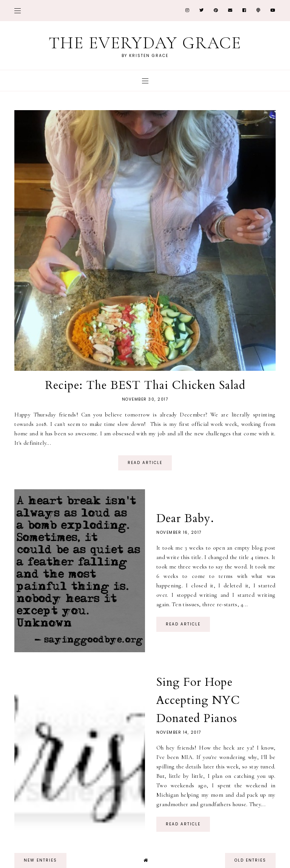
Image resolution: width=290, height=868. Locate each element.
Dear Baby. (185, 518)
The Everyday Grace (145, 43)
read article (145, 463)
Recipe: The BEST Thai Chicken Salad (145, 385)
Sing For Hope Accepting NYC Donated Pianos (198, 700)
